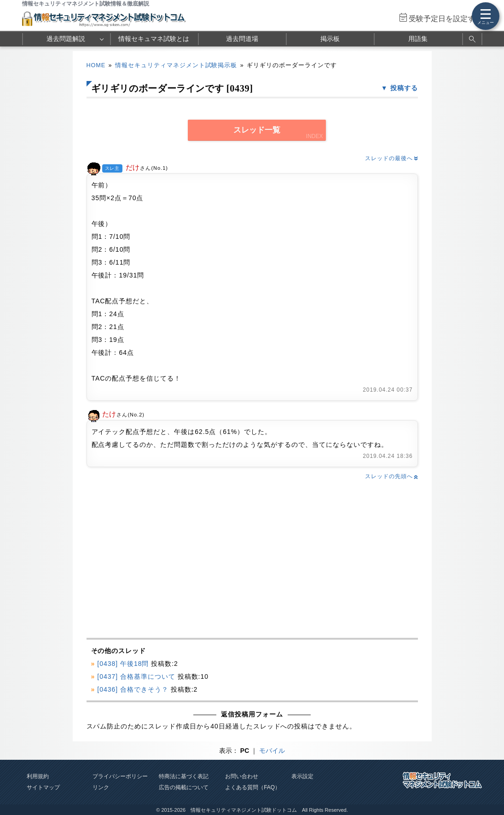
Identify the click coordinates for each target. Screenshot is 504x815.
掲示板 (330, 39)
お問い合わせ (242, 776)
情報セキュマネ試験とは (154, 39)
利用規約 (38, 776)
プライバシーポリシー (120, 776)
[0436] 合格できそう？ (133, 689)
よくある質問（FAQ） (253, 787)
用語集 (418, 39)
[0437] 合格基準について (136, 676)
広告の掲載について (184, 787)
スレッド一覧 (257, 130)
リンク (101, 787)
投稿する (404, 88)
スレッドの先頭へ (391, 476)
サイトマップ (43, 787)
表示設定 (302, 776)
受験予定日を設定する (446, 19)
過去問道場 (242, 39)
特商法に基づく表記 (184, 776)
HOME (96, 65)
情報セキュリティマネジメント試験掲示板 (176, 65)
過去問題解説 (66, 39)
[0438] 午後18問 (123, 664)
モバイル (272, 751)
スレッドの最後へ (391, 158)
